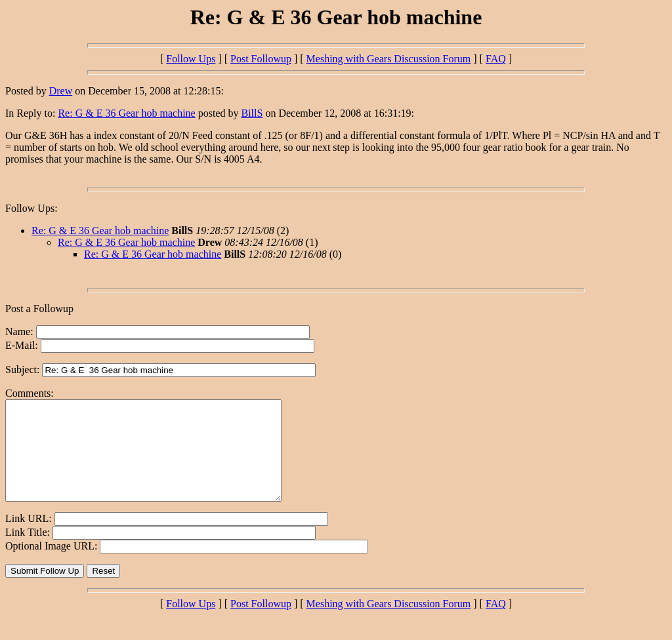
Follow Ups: (31, 208)
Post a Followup (39, 309)
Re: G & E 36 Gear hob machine (126, 113)
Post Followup (261, 59)
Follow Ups (191, 59)
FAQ (496, 59)
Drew (61, 91)
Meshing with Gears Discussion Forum (389, 59)
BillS (252, 113)
